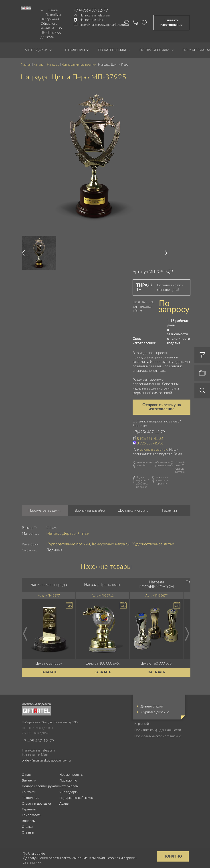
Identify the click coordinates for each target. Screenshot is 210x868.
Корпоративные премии (79, 65)
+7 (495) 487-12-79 (91, 10)
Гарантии (169, 510)
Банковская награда (49, 585)
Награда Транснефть (103, 585)
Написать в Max (91, 20)
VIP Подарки (36, 50)
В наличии (75, 50)
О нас (26, 775)
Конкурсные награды (111, 544)
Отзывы (28, 832)
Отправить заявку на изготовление (162, 407)
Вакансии (29, 780)
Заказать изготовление (171, 23)
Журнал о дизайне (155, 712)
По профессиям (154, 50)
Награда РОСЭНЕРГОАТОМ (156, 585)
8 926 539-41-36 (150, 439)
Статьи (27, 827)
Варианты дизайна (90, 510)
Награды (53, 65)
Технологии (31, 798)
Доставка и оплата (133, 510)
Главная (26, 65)
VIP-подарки (69, 792)
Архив (64, 803)
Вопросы (29, 821)
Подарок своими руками (40, 786)
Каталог (39, 65)
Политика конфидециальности (158, 730)
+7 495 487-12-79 (38, 741)
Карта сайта (143, 724)
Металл (53, 534)
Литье (83, 534)
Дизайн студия (152, 706)
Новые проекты (71, 775)
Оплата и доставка (36, 803)
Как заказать (32, 815)
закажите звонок (154, 450)
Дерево (69, 534)
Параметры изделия (45, 510)
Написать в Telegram (95, 15)
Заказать (49, 672)
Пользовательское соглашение (158, 736)
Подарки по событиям (76, 798)
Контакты (29, 792)
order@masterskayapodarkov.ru (102, 25)
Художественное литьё (153, 544)
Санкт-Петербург (54, 13)
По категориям (112, 50)
